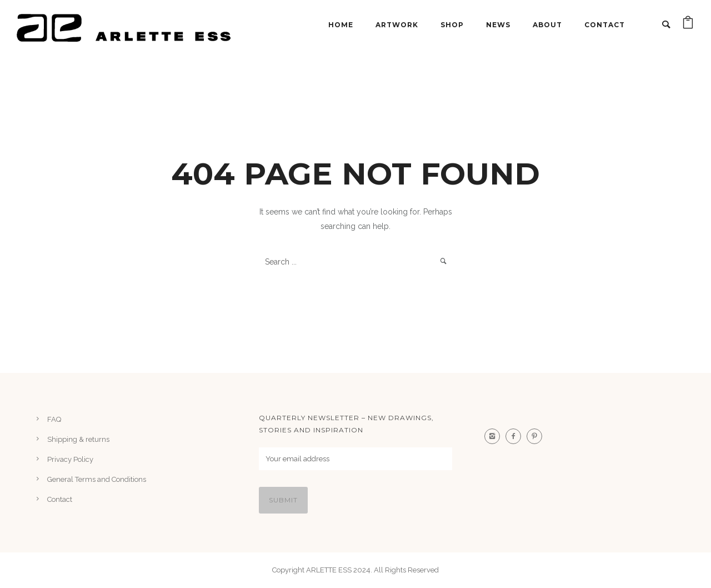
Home (341, 25)
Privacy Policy (70, 459)
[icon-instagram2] (495, 436)
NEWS (498, 25)
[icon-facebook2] (516, 436)
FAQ (54, 419)
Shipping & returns (78, 439)
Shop (452, 25)
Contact (605, 25)
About (547, 25)
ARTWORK (397, 25)
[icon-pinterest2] (537, 436)
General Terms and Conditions (97, 479)
